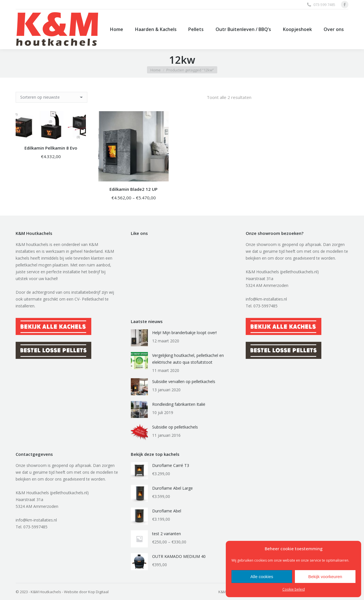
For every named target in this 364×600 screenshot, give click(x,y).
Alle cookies (262, 577)
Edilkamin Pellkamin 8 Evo (51, 148)
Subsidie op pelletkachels (175, 427)
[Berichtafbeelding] (139, 338)
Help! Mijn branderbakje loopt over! (184, 333)
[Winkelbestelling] (51, 97)
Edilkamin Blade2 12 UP (134, 189)
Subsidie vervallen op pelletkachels (184, 381)
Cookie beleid (294, 589)
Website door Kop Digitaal (86, 592)
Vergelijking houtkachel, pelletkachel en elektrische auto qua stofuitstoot (188, 359)
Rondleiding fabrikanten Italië (179, 404)
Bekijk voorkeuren (325, 577)
